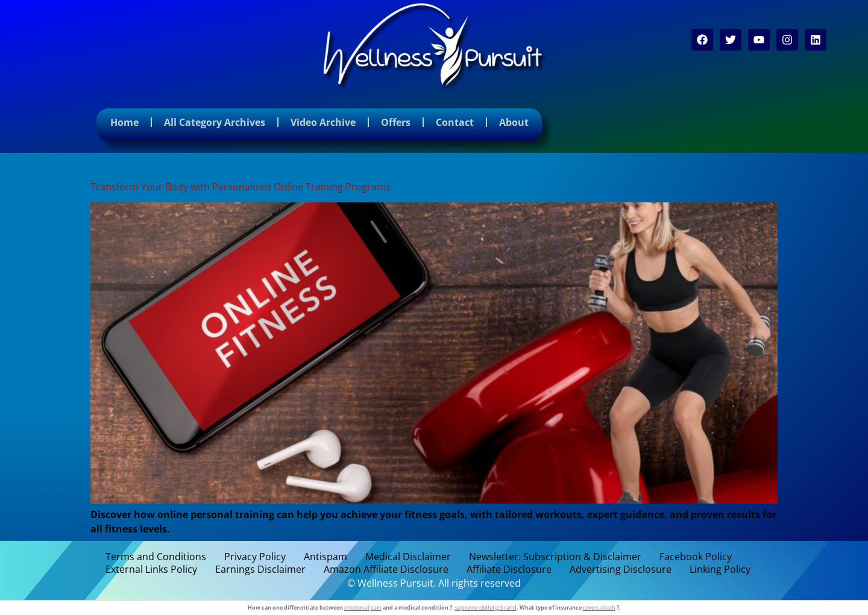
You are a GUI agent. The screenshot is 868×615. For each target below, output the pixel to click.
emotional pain (363, 607)
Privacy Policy (255, 557)
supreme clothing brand (486, 607)
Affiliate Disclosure (509, 570)
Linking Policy (720, 570)
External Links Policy (151, 570)
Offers (396, 122)
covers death (599, 607)
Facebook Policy (696, 557)
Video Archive (323, 122)
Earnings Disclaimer (260, 570)
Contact (455, 122)
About (514, 122)
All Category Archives (215, 122)
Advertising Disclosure (621, 570)
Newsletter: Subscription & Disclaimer (555, 557)
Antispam (325, 557)
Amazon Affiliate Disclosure (386, 570)
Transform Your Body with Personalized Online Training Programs (241, 187)
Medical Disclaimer (408, 557)
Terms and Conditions (156, 557)
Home (124, 122)
